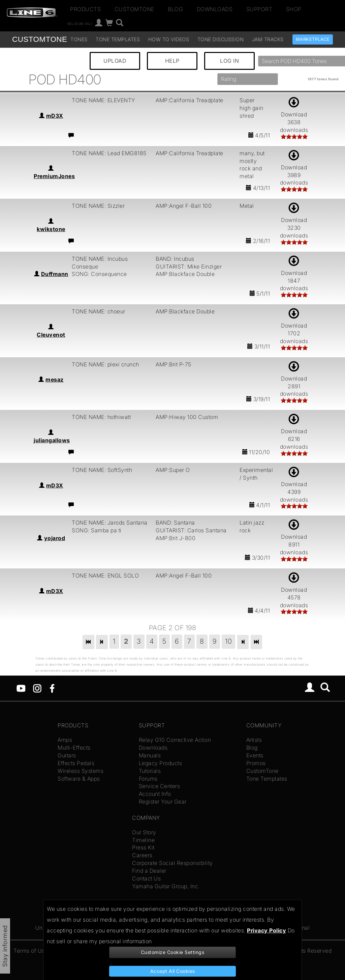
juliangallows (52, 440)
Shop (294, 9)
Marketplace (313, 39)
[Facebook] (52, 688)
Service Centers (160, 786)
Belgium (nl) (80, 24)
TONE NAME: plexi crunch (105, 364)
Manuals (150, 755)
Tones (79, 39)
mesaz (55, 380)
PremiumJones (54, 176)
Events (255, 755)
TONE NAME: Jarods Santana (110, 523)
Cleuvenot (51, 335)
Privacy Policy (266, 930)
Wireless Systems (81, 771)
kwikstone (51, 229)
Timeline (143, 840)
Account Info (155, 794)
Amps (65, 740)
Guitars (67, 755)
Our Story (144, 832)
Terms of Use (31, 951)
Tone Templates (118, 39)
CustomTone (134, 9)
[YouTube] (21, 688)
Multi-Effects (74, 748)
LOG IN (229, 61)
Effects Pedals (76, 763)
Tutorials (150, 771)
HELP (172, 61)
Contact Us (146, 878)
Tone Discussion (221, 39)
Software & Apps (79, 779)
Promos (256, 763)
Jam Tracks (268, 39)
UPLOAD (115, 61)
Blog (175, 9)
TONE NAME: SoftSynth (102, 470)
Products (85, 9)
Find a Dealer (149, 871)
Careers (142, 855)
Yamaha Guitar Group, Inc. (166, 886)
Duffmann (55, 274)
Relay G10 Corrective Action (175, 740)
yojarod (55, 538)
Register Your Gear (163, 802)
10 (228, 641)
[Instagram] (37, 688)
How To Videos (169, 39)
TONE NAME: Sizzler (98, 206)
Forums (148, 779)
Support (259, 9)
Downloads (215, 9)
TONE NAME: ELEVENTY (103, 100)
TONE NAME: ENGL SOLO (105, 576)
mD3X (55, 116)
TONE (40, 39)
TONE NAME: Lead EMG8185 (109, 153)
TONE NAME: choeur (99, 311)
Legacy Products (161, 763)
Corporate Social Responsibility (172, 863)
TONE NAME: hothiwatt (101, 417)
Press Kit (143, 847)
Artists (254, 740)
